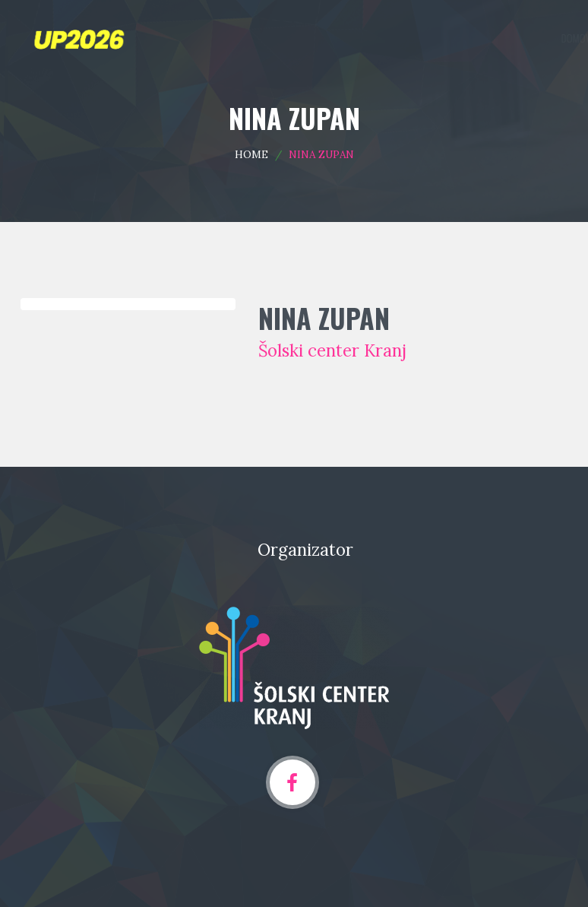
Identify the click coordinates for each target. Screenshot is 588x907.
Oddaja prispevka (481, 38)
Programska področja (383, 38)
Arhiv (545, 38)
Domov (308, 38)
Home (251, 154)
